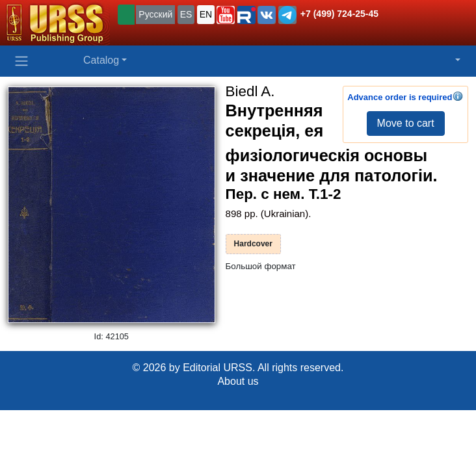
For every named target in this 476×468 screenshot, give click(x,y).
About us (238, 381)
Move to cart (406, 123)
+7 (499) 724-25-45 (339, 14)
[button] (226, 15)
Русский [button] (155, 14)
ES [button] (186, 14)
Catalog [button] (101, 60)
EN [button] (206, 14)
